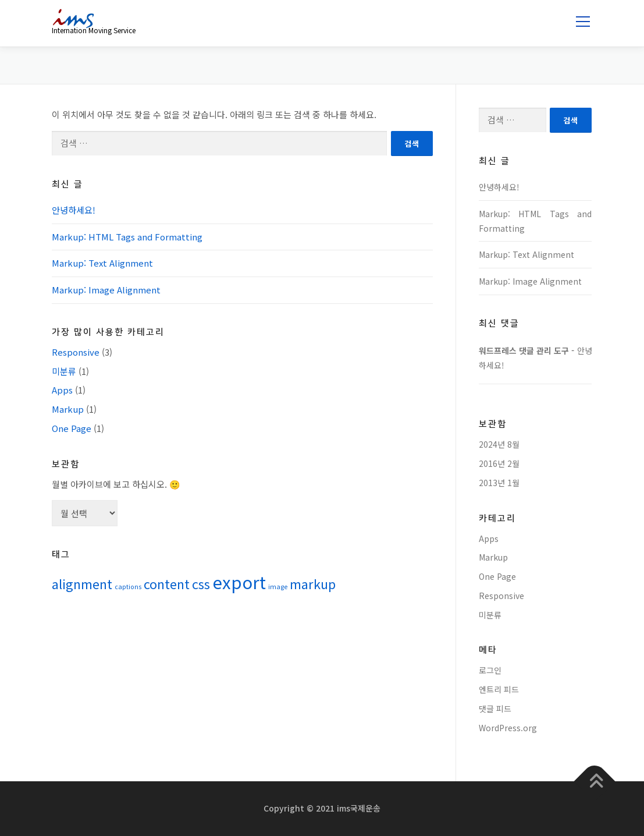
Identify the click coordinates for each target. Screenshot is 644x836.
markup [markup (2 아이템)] (313, 584)
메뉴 (581, 22)
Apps (62, 390)
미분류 (64, 371)
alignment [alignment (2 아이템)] (82, 584)
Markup (68, 409)
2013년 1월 (499, 483)
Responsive (76, 352)
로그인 (490, 670)
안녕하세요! (74, 210)
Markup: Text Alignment (102, 263)
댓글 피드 (495, 709)
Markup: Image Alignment (106, 290)
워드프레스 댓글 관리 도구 (524, 350)
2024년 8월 (499, 444)
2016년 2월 (499, 463)
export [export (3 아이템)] (239, 582)
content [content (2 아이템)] (167, 584)
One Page (72, 428)
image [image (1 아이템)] (278, 587)
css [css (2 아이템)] (201, 584)
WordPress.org (508, 728)
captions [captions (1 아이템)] (128, 587)
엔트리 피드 (499, 689)
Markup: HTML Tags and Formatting (127, 237)
